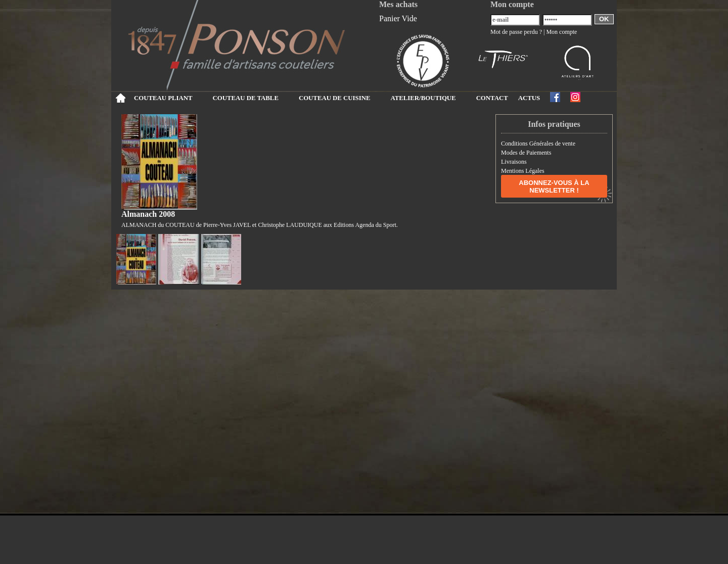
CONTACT (492, 98)
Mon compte (561, 32)
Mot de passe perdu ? (516, 32)
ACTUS (529, 98)
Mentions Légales (523, 171)
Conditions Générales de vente (538, 144)
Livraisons (514, 162)
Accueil (120, 98)
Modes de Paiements (526, 153)
